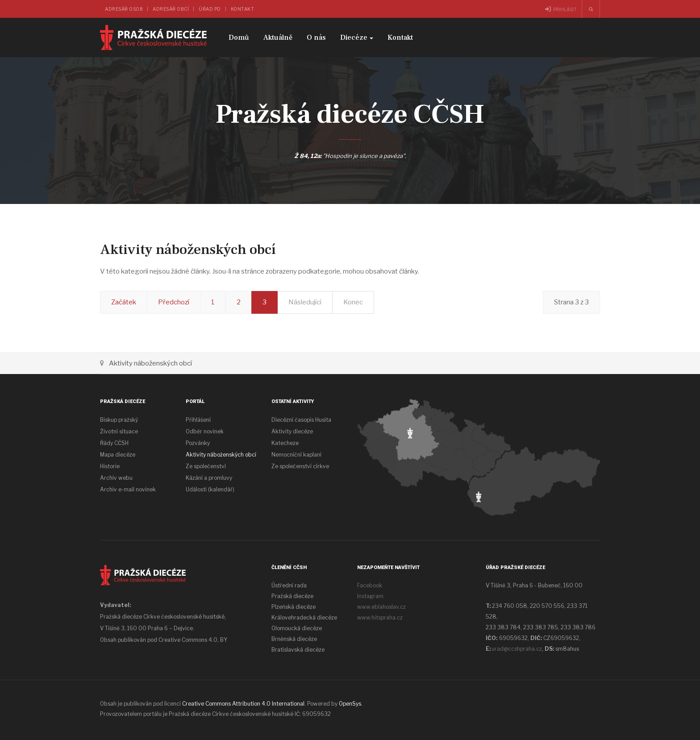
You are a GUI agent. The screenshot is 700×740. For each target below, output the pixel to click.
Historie (110, 466)
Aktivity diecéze (292, 431)
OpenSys (350, 704)
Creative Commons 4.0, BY (193, 640)
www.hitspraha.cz (380, 617)
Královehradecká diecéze (304, 617)
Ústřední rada (289, 585)
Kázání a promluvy (209, 478)
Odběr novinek (205, 431)
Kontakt (243, 9)
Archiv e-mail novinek (128, 489)
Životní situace (119, 431)
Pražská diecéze (292, 596)
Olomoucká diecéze (297, 628)
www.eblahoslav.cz (381, 607)
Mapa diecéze (118, 455)
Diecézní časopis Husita (301, 420)
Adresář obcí (171, 9)
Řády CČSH (114, 443)
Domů (239, 37)
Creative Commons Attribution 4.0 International (243, 704)
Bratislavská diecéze (298, 650)
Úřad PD (210, 9)
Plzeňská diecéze (294, 607)
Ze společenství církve (300, 466)
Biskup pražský (119, 420)
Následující (305, 302)
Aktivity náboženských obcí (221, 455)
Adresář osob (124, 9)
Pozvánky (198, 443)
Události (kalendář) (210, 489)
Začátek (124, 302)
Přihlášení (198, 420)
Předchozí (174, 302)
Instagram (370, 596)
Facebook (370, 585)
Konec (353, 302)
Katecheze (285, 443)
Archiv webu (116, 478)
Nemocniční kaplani (296, 455)
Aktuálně (278, 37)
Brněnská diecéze (294, 639)
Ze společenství (206, 466)
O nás (316, 37)
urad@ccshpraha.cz (517, 649)
